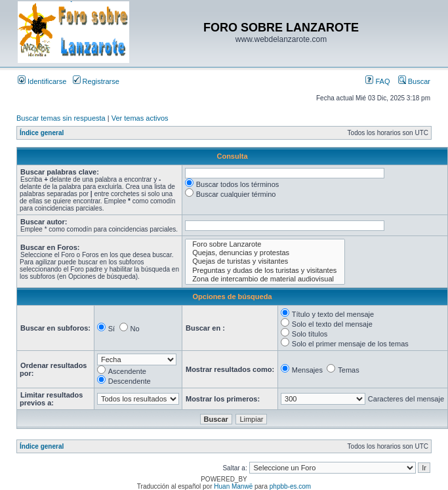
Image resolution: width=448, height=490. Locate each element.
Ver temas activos (140, 118)
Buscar (414, 81)
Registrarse (96, 81)
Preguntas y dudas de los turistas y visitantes (265, 271)
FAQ (377, 81)
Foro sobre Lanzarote (265, 244)
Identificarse (42, 81)
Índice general (42, 133)
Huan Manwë (233, 486)
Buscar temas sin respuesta (61, 118)
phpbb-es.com (290, 486)
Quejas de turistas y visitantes (265, 261)
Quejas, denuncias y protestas (265, 253)
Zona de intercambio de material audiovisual (265, 279)
